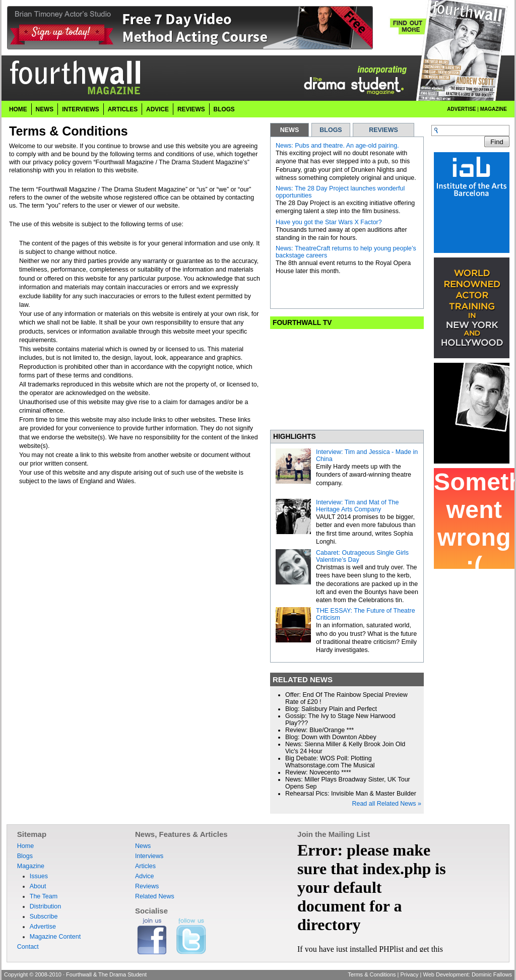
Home (18, 109)
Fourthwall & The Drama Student (106, 974)
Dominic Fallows (492, 974)
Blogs (224, 109)
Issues (39, 876)
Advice (157, 109)
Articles (123, 109)
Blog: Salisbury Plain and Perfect (331, 709)
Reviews (191, 109)
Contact (28, 947)
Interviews (81, 109)
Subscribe (44, 917)
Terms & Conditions (372, 974)
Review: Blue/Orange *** (319, 730)
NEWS (290, 130)
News (45, 109)
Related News (155, 896)
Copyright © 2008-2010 (33, 974)
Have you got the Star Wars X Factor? (329, 222)
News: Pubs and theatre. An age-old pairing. (337, 146)
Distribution (46, 906)
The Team (44, 896)
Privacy (409, 974)
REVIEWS (383, 130)
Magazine (494, 109)
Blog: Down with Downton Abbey (331, 737)
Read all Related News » (386, 804)
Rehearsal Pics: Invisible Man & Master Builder (351, 794)
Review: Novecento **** (318, 772)
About (38, 886)
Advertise (461, 109)
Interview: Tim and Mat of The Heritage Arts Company (357, 506)
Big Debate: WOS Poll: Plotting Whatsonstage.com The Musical (330, 762)
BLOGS (331, 130)
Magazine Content (55, 937)
